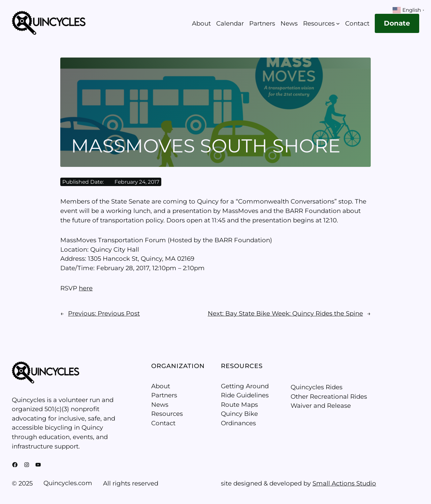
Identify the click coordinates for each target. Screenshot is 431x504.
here (86, 288)
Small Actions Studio (344, 483)
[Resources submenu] (338, 23)
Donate (397, 23)
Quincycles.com (68, 483)
